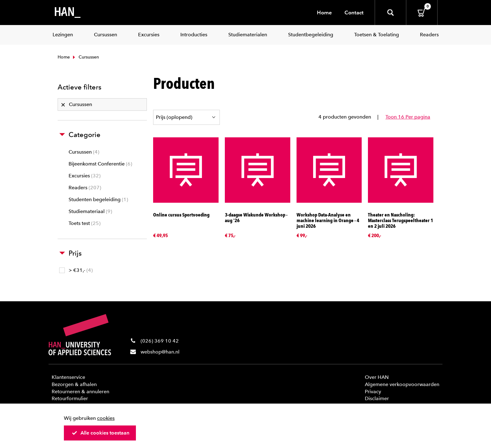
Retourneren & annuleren (80, 392)
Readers (85, 188)
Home (324, 13)
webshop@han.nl (160, 352)
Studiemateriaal (90, 211)
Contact (354, 13)
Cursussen (84, 152)
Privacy (373, 392)
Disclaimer (377, 398)
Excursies (85, 176)
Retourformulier (70, 398)
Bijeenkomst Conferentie (100, 164)
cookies (106, 418)
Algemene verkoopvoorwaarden (402, 384)
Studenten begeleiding (98, 199)
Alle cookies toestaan (101, 433)
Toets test (85, 223)
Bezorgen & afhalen (74, 384)
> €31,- (76, 270)
